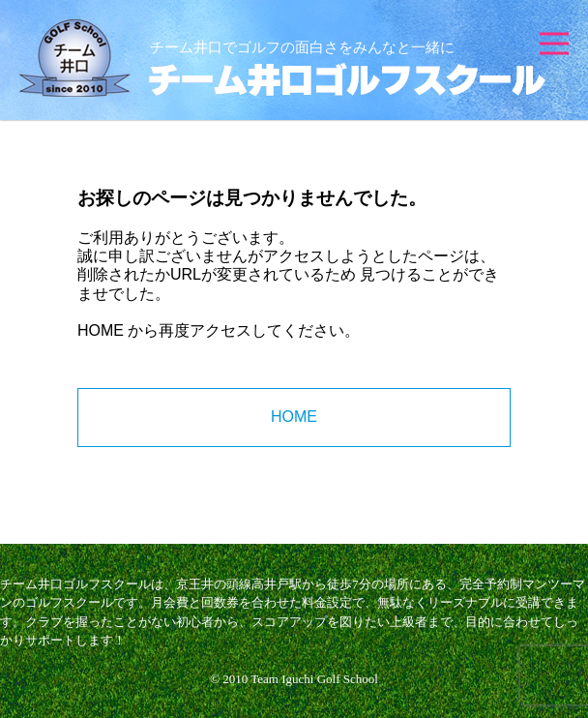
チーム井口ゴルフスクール (282, 58)
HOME (101, 330)
